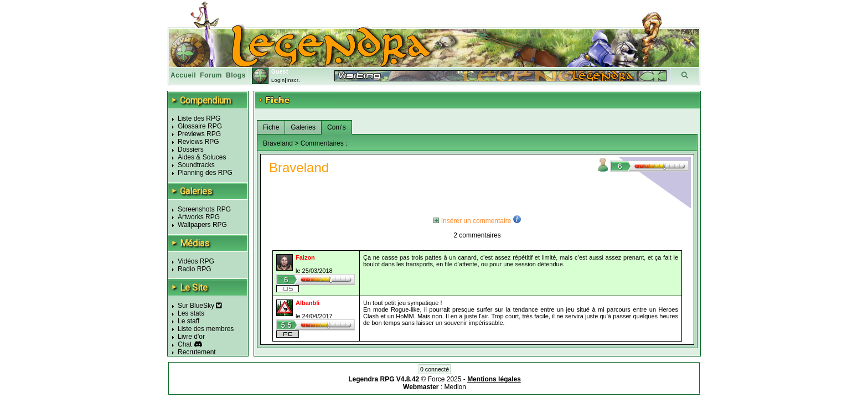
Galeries (303, 127)
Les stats (191, 313)
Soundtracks (196, 165)
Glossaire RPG (200, 126)
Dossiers (191, 149)
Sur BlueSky (200, 306)
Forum (211, 75)
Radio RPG (195, 269)
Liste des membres (206, 329)
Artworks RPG (199, 217)
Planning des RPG (205, 173)
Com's (337, 127)
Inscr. (293, 80)
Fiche (271, 127)
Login (278, 80)
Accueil (183, 75)
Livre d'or (191, 337)
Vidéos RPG (196, 261)
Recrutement (197, 352)
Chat (185, 344)
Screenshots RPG (204, 209)
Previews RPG (199, 134)
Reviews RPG (198, 142)
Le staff (188, 321)
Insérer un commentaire (472, 221)
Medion (455, 387)
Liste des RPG (199, 118)
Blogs (236, 75)
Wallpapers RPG (202, 225)
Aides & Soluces (202, 157)
